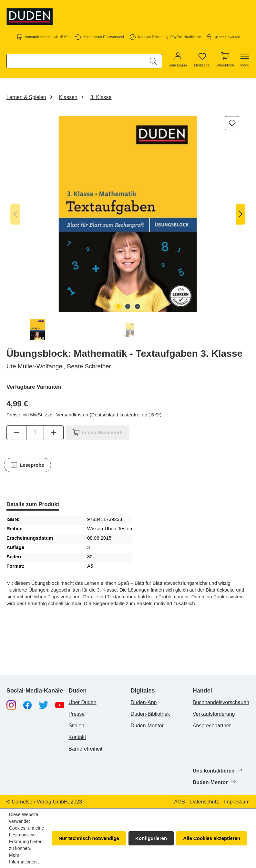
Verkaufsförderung (214, 714)
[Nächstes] (241, 214)
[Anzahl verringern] (16, 433)
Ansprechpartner (212, 726)
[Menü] (245, 60)
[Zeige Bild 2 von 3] (128, 306)
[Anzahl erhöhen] (54, 433)
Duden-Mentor (147, 726)
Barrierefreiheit (85, 749)
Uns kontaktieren (217, 771)
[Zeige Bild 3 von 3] (138, 306)
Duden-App (144, 702)
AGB (179, 802)
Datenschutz (205, 802)
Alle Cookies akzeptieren (212, 838)
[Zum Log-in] (178, 60)
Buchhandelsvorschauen (221, 702)
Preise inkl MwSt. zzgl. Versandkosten (48, 415)
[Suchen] (153, 61)
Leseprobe (27, 465)
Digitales (143, 691)
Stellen (76, 726)
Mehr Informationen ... (25, 858)
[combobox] (76, 61)
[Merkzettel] (202, 60)
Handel (202, 691)
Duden (77, 691)
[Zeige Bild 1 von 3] (118, 306)
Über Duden (82, 702)
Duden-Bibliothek (150, 714)
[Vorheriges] (15, 214)
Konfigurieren (151, 838)
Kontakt (77, 737)
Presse (77, 714)
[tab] (33, 505)
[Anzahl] (35, 433)
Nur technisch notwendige (89, 838)
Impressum (237, 802)
